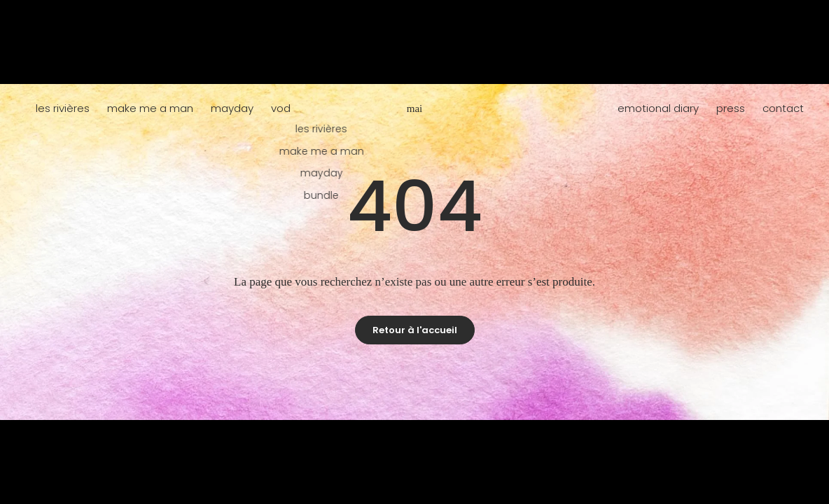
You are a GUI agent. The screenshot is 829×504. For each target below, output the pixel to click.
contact (783, 108)
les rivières (63, 108)
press (731, 108)
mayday (232, 108)
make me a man (150, 108)
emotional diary (658, 108)
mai (415, 108)
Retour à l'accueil (415, 330)
